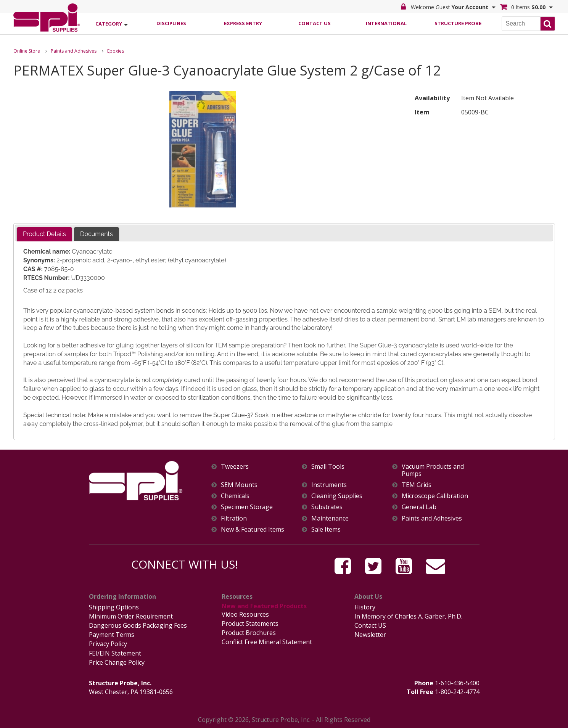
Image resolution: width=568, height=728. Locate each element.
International (386, 23)
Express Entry (243, 23)
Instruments (329, 485)
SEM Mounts (239, 485)
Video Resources (245, 614)
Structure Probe (458, 23)
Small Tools (328, 467)
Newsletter (370, 635)
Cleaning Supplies (337, 496)
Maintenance (330, 518)
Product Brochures (249, 633)
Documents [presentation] (97, 234)
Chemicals (235, 496)
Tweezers (235, 467)
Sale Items (326, 530)
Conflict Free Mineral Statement (267, 642)
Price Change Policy (117, 662)
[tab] (44, 234)
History (365, 607)
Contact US (370, 625)
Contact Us (315, 23)
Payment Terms (112, 635)
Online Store (27, 51)
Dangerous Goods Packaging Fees (138, 625)
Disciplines (171, 23)
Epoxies (116, 51)
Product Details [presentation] (44, 234)
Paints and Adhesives (74, 51)
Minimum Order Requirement (131, 616)
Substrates (327, 507)
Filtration (234, 518)
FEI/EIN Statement (115, 653)
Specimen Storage (247, 507)
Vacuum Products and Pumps (433, 470)
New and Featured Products (264, 606)
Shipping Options (114, 607)
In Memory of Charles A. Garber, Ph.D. (408, 616)
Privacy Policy (108, 644)
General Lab (419, 507)
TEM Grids (417, 485)
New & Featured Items (253, 530)
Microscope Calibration (435, 496)
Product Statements (250, 624)
